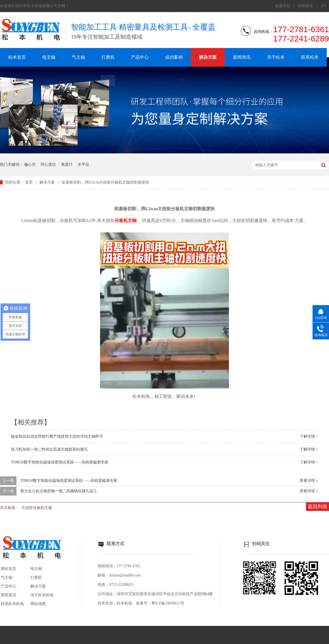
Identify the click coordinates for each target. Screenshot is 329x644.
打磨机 (108, 57)
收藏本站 (283, 6)
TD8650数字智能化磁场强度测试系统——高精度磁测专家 (60, 462)
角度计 (67, 164)
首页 (30, 182)
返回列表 (317, 507)
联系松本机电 (12, 604)
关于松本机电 (42, 595)
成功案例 (174, 57)
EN (324, 6)
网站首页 (8, 569)
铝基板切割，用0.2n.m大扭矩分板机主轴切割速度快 (105, 182)
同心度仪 (48, 164)
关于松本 (276, 57)
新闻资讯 (242, 57)
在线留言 (305, 6)
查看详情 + (309, 481)
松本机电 (124, 603)
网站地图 (38, 604)
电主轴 (49, 57)
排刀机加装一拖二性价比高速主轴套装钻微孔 (49, 449)
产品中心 (140, 57)
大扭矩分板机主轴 (37, 508)
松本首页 (17, 57)
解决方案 (208, 57)
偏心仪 (30, 164)
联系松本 (310, 57)
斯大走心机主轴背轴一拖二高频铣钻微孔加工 (59, 491)
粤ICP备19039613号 (168, 603)
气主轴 (78, 57)
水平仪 (83, 164)
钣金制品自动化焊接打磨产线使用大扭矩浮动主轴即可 (57, 436)
